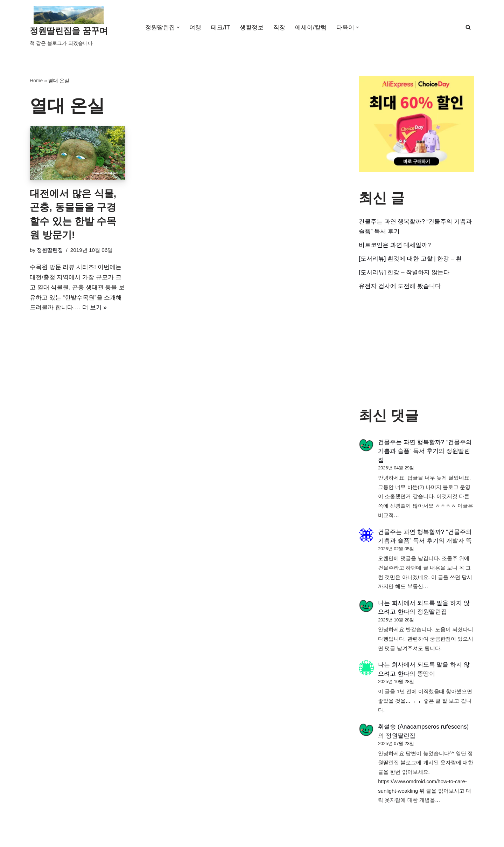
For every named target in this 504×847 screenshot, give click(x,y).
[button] (178, 27)
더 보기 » (94, 307)
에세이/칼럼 (311, 27)
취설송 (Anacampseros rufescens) (423, 727)
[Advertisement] (416, 349)
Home (36, 81)
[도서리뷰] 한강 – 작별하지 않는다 (404, 272)
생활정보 (252, 27)
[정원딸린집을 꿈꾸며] (69, 27)
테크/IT (220, 27)
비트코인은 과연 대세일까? (395, 245)
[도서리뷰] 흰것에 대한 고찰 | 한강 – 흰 (410, 259)
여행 (195, 27)
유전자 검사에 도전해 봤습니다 (400, 286)
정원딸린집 (50, 250)
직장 (279, 27)
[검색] (468, 27)
